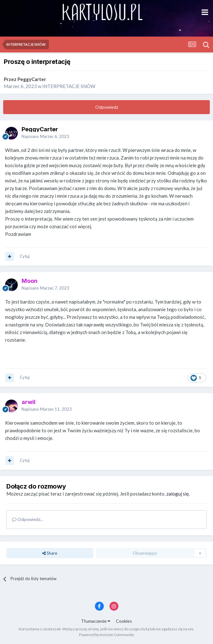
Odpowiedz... (28, 519)
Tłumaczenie (96, 621)
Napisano (45, 136)
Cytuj (25, 256)
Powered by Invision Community (106, 635)
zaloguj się (178, 494)
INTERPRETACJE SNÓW (69, 86)
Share (50, 553)
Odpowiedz (107, 107)
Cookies (124, 621)
